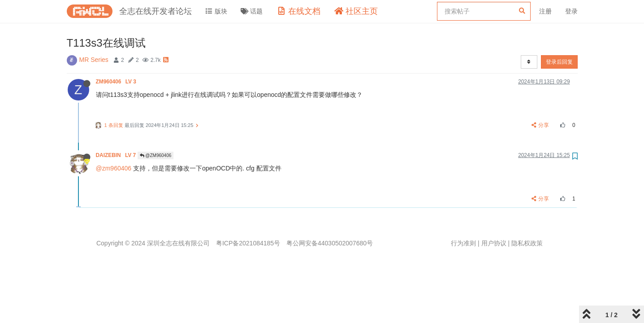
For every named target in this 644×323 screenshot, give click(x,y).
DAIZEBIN (117, 155)
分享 (540, 125)
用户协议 (494, 243)
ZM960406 (117, 82)
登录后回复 (559, 62)
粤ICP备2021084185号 (248, 243)
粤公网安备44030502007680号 (330, 243)
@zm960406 (114, 168)
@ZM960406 (156, 155)
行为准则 (463, 243)
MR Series (94, 60)
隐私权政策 (527, 243)
